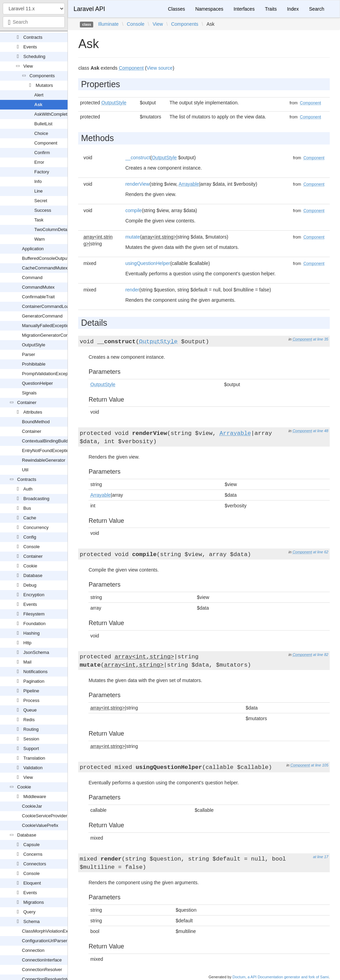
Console (32, 547)
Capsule (32, 845)
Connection (33, 950)
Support (31, 748)
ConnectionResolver (42, 970)
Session (31, 739)
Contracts (33, 37)
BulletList (43, 124)
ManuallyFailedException (47, 326)
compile (134, 210)
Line (39, 191)
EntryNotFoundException (47, 451)
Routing (31, 729)
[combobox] (34, 22)
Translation (34, 758)
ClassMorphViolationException (52, 931)
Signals (29, 393)
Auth (28, 489)
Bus (27, 508)
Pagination (34, 681)
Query (29, 912)
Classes (177, 9)
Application (33, 249)
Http (27, 643)
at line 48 (321, 431)
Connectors (35, 864)
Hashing (32, 633)
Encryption (34, 595)
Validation (33, 768)
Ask (38, 105)
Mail (27, 662)
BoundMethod (36, 422)
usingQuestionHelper (148, 263)
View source (160, 68)
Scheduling (34, 56)
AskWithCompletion (54, 114)
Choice (41, 133)
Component (46, 143)
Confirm (42, 153)
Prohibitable (34, 364)
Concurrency (36, 527)
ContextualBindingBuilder (47, 441)
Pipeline (31, 691)
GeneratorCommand (42, 316)
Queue (30, 710)
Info (38, 181)
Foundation (34, 624)
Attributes (33, 412)
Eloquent (32, 883)
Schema (32, 921)
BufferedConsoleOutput (45, 258)
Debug (30, 585)
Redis (29, 720)
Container (27, 402)
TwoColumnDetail (52, 229)
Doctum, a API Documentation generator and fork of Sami (281, 977)
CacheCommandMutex (45, 268)
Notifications (35, 672)
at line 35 (321, 339)
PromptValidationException (48, 374)
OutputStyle (34, 345)
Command (32, 278)
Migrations (34, 902)
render (132, 290)
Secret (41, 201)
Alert (39, 95)
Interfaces (244, 9)
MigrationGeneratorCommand (51, 335)
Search (317, 9)
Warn (40, 239)
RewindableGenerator (44, 460)
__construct (138, 158)
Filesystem (34, 614)
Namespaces (209, 9)
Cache (30, 518)
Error (39, 162)
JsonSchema (36, 652)
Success (43, 210)
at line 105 (320, 765)
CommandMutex (38, 287)
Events (30, 47)
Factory (42, 172)
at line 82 (321, 655)
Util (25, 470)
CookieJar (32, 806)
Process (31, 700)
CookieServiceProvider (45, 816)
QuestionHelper (37, 383)
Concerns (33, 854)
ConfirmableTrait (38, 297)
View (28, 66)
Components (42, 76)
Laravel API (89, 9)
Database (33, 575)
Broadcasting (36, 499)
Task (39, 220)
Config (30, 537)
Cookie (30, 566)
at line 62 (321, 552)
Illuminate (108, 24)
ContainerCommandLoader (49, 306)
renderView (138, 184)
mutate (133, 237)
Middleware (35, 797)
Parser (28, 354)
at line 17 (321, 857)
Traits (271, 9)
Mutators (44, 85)
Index (293, 9)
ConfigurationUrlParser (45, 941)
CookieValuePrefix (40, 825)
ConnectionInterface (42, 960)
